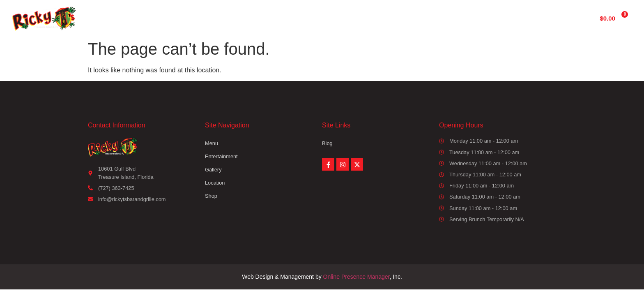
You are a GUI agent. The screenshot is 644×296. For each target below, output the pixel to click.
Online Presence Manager (356, 277)
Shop (465, 18)
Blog (327, 143)
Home (230, 18)
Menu (270, 18)
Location (422, 18)
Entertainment (322, 18)
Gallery (376, 18)
